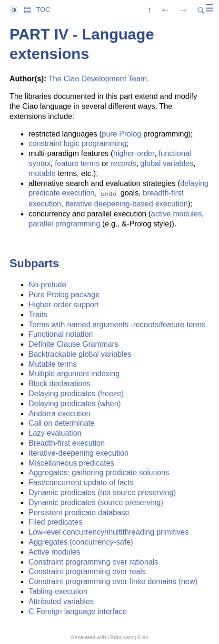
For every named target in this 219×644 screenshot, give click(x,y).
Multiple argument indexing (74, 374)
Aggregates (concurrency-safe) (81, 542)
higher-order (134, 153)
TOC (43, 10)
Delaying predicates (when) (75, 404)
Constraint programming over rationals (93, 562)
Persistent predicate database (79, 512)
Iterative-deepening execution (79, 453)
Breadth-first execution (67, 443)
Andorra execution (60, 414)
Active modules (55, 552)
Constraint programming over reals (87, 571)
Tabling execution (58, 591)
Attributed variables (61, 601)
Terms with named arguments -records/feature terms (117, 325)
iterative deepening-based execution (126, 204)
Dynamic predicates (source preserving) (96, 503)
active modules (176, 214)
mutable (42, 173)
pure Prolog (122, 134)
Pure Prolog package (64, 295)
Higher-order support (64, 305)
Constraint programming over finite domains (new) (113, 581)
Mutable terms (53, 364)
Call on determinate (62, 423)
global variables (167, 163)
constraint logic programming (77, 143)
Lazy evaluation (55, 433)
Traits (38, 315)
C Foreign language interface (78, 611)
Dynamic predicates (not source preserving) (102, 493)
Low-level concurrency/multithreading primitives (109, 532)
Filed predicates (55, 522)
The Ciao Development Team (97, 79)
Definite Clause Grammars (74, 344)
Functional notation (61, 334)
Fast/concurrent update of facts (81, 483)
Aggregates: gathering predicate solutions (99, 473)
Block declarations (60, 384)
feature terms (77, 163)
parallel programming (64, 224)
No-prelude (47, 285)
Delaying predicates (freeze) (76, 394)
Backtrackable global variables (80, 354)
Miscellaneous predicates (71, 463)
